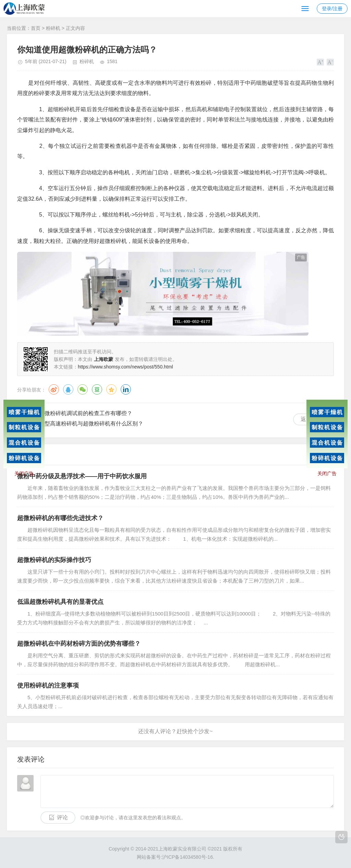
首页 (36, 28)
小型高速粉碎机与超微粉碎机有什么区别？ (91, 424)
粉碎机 (53, 28)
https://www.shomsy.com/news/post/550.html (125, 367)
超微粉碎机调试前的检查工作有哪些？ (86, 413)
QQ (68, 389)
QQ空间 (111, 389)
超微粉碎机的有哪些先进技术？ (60, 518)
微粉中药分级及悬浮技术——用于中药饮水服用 (82, 476)
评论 (62, 817)
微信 (83, 389)
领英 (126, 389)
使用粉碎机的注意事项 (48, 685)
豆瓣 (97, 389)
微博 (54, 389)
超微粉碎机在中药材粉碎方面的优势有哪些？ (79, 644)
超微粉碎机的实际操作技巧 (54, 560)
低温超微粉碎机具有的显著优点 (60, 602)
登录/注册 (332, 9)
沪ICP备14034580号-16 (187, 857)
